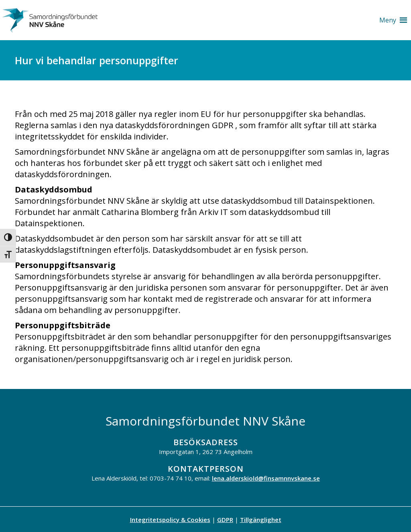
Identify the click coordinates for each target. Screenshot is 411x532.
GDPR (225, 520)
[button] (388, 20)
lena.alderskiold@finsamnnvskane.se (266, 478)
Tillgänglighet (261, 520)
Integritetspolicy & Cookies (170, 520)
